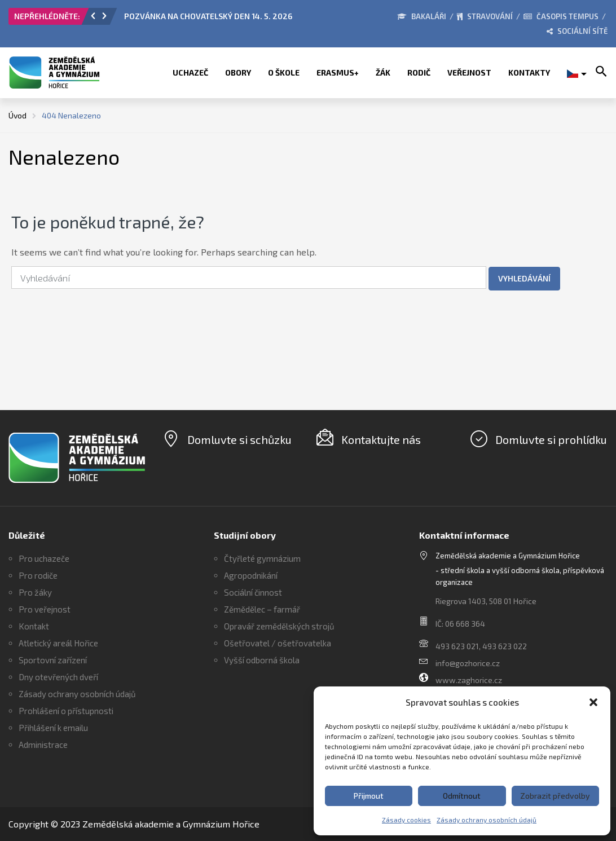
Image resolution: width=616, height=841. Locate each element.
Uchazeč (190, 72)
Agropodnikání (251, 575)
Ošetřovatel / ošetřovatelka (278, 643)
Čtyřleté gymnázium (262, 558)
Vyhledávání (524, 278)
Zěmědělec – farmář (262, 609)
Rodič (419, 72)
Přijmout (369, 796)
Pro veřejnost (45, 609)
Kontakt (34, 626)
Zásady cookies (406, 820)
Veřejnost (469, 72)
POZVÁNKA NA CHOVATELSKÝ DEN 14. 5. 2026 (208, 16)
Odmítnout (462, 796)
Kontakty (529, 72)
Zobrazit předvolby (555, 796)
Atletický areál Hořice (58, 643)
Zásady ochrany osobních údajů (487, 820)
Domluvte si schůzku (239, 439)
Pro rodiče (38, 575)
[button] (593, 702)
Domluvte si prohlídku (551, 439)
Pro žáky (35, 592)
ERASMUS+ (338, 72)
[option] (233, 19)
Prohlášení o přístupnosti (66, 711)
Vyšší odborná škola (262, 660)
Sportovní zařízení (53, 660)
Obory (238, 72)
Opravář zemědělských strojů (279, 626)
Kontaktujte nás (381, 439)
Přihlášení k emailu (53, 728)
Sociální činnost (253, 592)
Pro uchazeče (44, 558)
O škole (284, 72)
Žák (383, 72)
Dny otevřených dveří (58, 677)
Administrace (43, 745)
